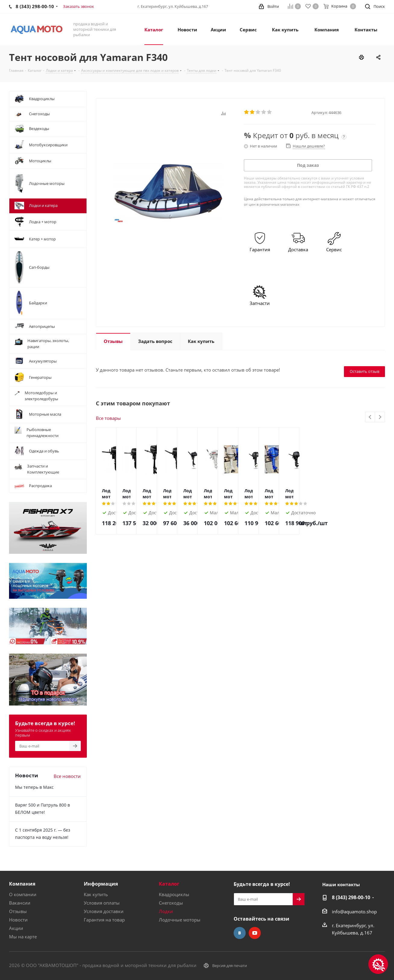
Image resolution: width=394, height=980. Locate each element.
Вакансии (20, 903)
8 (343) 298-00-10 (351, 897)
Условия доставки (104, 911)
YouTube (255, 933)
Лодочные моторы (180, 920)
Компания (22, 884)
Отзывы (18, 911)
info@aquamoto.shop (354, 912)
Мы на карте (23, 937)
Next (380, 417)
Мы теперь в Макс (34, 787)
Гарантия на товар (104, 920)
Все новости (67, 776)
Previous (370, 417)
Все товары (108, 418)
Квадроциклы (174, 894)
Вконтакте (240, 933)
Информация (101, 884)
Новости (18, 920)
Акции (16, 928)
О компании (23, 894)
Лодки (166, 911)
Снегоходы (171, 903)
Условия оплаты (102, 903)
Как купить (96, 894)
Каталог (169, 884)
